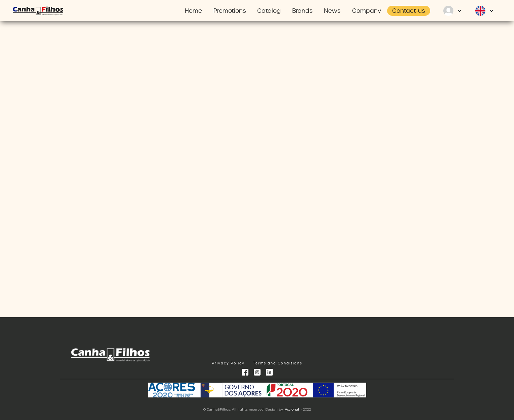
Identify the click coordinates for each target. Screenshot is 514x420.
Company (367, 11)
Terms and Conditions (278, 363)
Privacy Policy (228, 363)
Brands (302, 11)
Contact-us (409, 11)
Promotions (230, 11)
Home (193, 11)
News (332, 11)
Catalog (269, 11)
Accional (292, 409)
